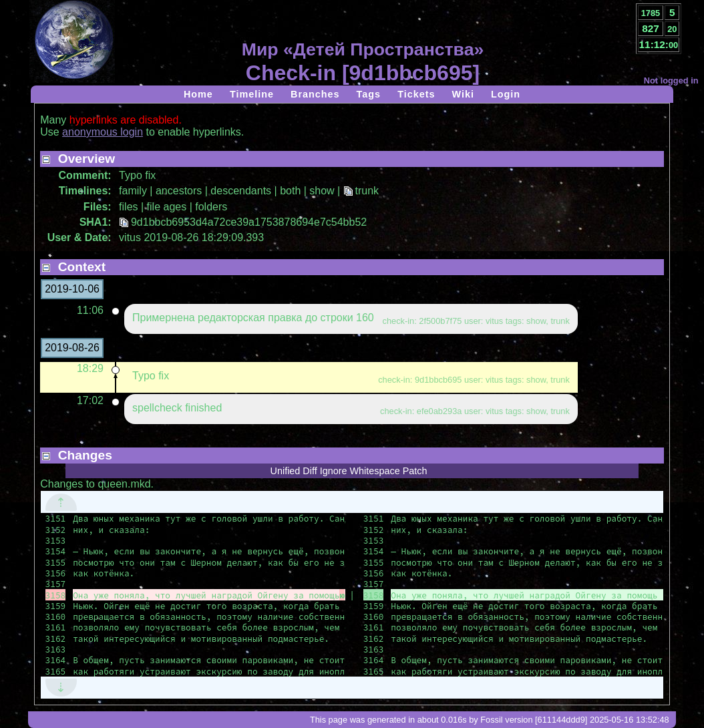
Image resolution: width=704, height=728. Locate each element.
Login (506, 94)
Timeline (252, 94)
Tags (369, 94)
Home (198, 94)
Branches (315, 94)
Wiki (463, 94)
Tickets (416, 94)
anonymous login (103, 132)
